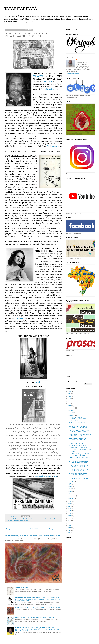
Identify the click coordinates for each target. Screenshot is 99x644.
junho (71, 486)
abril (71, 491)
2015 (70, 511)
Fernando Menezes (44, 519)
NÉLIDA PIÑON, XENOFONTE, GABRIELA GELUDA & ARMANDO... (80, 447)
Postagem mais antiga (55, 529)
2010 (70, 523)
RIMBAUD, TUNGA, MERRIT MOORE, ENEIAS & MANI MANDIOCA (80, 458)
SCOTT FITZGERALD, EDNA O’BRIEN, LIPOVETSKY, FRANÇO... (80, 435)
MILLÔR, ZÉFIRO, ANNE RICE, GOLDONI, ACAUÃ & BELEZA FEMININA (36, 618)
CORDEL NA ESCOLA (22, 588)
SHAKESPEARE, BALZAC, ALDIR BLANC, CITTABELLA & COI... (79, 474)
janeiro (71, 498)
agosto (71, 481)
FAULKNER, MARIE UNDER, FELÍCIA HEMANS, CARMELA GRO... (80, 431)
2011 (70, 521)
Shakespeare (52, 146)
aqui (38, 382)
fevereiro (72, 496)
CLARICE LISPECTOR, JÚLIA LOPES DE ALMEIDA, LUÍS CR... (80, 454)
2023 (70, 399)
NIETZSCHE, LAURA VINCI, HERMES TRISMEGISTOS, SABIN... (80, 443)
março (71, 494)
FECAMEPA (38, 76)
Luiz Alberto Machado (84, 60)
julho (71, 484)
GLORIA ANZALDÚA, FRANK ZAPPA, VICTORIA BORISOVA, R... (80, 466)
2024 (70, 396)
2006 (70, 533)
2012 (70, 518)
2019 (70, 501)
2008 (70, 528)
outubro (72, 413)
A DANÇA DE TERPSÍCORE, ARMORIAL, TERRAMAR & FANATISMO (77, 419)
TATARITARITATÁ (21, 9)
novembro (72, 410)
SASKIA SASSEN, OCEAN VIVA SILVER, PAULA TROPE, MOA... (79, 427)
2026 (70, 391)
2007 (70, 530)
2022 (70, 401)
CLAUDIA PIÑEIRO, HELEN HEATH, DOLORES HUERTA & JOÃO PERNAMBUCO (33, 536)
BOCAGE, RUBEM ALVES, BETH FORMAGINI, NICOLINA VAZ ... (79, 462)
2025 (70, 394)
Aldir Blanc (19, 318)
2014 (70, 513)
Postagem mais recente (12, 529)
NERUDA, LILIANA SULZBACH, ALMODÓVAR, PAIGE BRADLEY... (79, 423)
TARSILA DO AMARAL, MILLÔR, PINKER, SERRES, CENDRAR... (79, 478)
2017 (70, 506)
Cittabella (25, 519)
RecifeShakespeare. (25, 521)
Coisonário (50, 89)
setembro (72, 415)
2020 (70, 406)
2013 (70, 516)
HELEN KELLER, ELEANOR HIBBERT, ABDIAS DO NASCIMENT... (80, 470)
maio (71, 489)
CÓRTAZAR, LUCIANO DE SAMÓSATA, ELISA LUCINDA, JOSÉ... (80, 451)
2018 (70, 504)
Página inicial (34, 529)
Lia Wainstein (16, 521)
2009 (70, 526)
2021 (70, 403)
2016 (70, 509)
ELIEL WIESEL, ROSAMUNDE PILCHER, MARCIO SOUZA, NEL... (80, 439)
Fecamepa (48, 81)
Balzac (31, 136)
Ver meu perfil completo (72, 74)
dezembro (72, 408)
